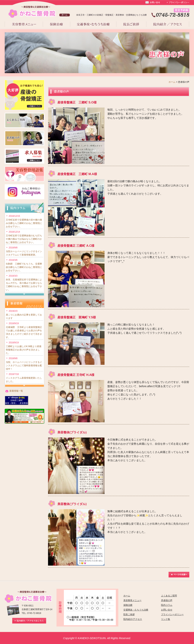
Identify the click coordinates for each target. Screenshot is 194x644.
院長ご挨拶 (129, 614)
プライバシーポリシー (172, 614)
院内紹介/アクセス (133, 619)
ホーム (172, 82)
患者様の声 (167, 600)
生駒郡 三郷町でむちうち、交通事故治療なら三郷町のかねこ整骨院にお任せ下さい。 (24, 267)
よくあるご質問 (169, 596)
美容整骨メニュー (132, 600)
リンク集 (166, 619)
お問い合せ (167, 610)
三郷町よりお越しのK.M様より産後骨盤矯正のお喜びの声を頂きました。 (24, 350)
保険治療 (128, 605)
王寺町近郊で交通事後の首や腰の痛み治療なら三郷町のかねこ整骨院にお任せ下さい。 (24, 223)
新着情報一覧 (16, 391)
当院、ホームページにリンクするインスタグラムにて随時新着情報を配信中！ (24, 366)
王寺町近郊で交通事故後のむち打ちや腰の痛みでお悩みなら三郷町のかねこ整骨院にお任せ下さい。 (24, 239)
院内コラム (167, 605)
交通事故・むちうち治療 (136, 610)
